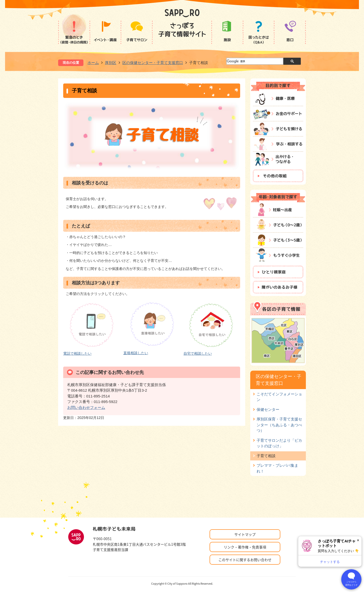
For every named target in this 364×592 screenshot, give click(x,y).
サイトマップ (245, 534)
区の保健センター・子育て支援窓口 (153, 63)
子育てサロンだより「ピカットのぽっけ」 (279, 443)
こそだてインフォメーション (279, 397)
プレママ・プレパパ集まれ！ (277, 468)
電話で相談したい (77, 353)
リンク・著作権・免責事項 (245, 547)
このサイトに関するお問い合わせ (245, 560)
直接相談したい (136, 353)
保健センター (268, 409)
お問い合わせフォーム (86, 407)
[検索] (255, 61)
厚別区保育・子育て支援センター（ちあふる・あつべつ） (279, 425)
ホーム (93, 63)
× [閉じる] (358, 540)
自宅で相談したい (198, 353)
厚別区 (111, 63)
